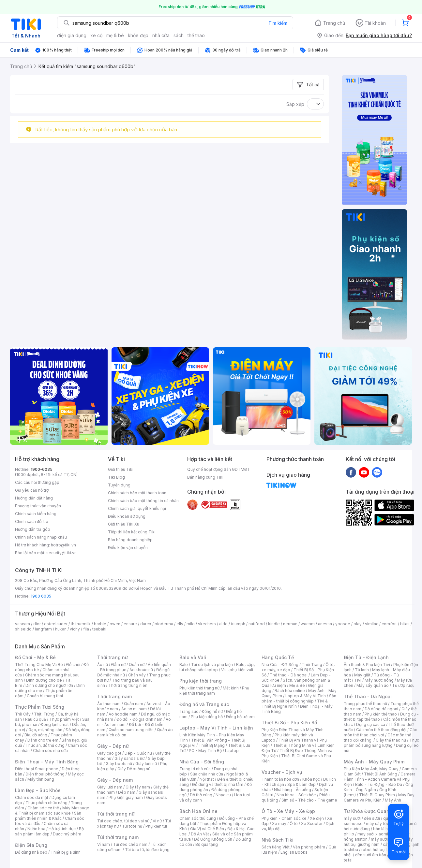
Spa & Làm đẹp (301, 784)
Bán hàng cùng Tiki (205, 477)
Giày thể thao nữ (391, 740)
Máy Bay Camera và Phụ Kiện (379, 797)
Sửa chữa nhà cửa (207, 774)
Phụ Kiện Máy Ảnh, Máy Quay (371, 769)
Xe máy (279, 824)
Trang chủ (334, 23)
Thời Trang (312, 665)
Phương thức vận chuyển (38, 506)
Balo (184, 665)
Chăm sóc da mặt (32, 797)
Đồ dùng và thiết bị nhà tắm (218, 784)
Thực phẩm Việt (64, 719)
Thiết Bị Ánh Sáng (381, 774)
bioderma (164, 624)
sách (179, 35)
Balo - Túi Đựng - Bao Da (379, 784)
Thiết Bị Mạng (212, 745)
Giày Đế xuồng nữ (134, 769)
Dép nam (127, 792)
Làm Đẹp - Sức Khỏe (38, 790)
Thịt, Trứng (44, 714)
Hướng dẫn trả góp (33, 529)
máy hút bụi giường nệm (378, 842)
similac (372, 624)
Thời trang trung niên (128, 685)
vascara (23, 624)
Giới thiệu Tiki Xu (124, 524)
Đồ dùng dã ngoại (381, 709)
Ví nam (104, 844)
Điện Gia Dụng (31, 845)
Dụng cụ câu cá (371, 724)
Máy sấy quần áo (373, 685)
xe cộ (96, 35)
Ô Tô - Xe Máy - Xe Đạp (288, 811)
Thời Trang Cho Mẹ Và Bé (39, 665)
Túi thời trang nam (118, 837)
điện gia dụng (72, 35)
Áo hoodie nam (123, 714)
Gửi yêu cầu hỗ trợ (32, 490)
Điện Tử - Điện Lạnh (366, 657)
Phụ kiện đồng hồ (207, 717)
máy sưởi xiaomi (386, 839)
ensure (130, 624)
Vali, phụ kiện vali (237, 670)
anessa (325, 624)
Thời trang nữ (113, 657)
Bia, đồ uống (36, 735)
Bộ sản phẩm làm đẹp (49, 831)
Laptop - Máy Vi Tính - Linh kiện (216, 728)
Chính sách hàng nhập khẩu (41, 537)
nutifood (257, 624)
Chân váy (137, 675)
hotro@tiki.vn (63, 545)
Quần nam (134, 704)
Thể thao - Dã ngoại (289, 675)
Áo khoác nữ (141, 670)
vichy (75, 629)
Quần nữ (137, 665)
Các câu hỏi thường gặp (37, 482)
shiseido (23, 629)
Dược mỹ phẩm (67, 834)
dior (37, 624)
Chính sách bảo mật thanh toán (137, 493)
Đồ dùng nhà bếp (31, 852)
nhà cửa (161, 35)
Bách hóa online (290, 691)
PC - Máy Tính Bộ (205, 751)
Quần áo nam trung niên (131, 730)
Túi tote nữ (132, 826)
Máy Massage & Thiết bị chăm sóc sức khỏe (52, 810)
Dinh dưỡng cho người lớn (49, 685)
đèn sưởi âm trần (371, 855)
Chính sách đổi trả (32, 521)
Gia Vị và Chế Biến (207, 829)
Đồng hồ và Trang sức (204, 704)
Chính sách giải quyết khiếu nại (137, 508)
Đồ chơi (73, 665)
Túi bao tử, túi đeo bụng (147, 850)
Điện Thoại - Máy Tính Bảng (47, 762)
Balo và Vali (193, 657)
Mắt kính (231, 688)
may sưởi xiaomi (373, 834)
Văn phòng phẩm (309, 847)
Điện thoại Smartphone (37, 769)
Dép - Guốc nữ (138, 753)
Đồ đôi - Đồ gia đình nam (139, 719)
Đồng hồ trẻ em (240, 717)
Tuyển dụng (119, 485)
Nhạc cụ (223, 795)
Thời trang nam (114, 696)
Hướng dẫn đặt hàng (34, 498)
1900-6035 (42, 469)
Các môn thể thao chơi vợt (380, 732)
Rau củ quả (36, 719)
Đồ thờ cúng (201, 795)
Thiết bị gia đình (66, 852)
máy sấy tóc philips (384, 824)
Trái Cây (23, 714)
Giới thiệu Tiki (121, 469)
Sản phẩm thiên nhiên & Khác (48, 816)
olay (358, 624)
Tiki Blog (116, 477)
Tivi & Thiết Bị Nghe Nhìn (295, 704)
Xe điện (317, 818)
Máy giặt (362, 675)
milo (191, 624)
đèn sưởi (372, 818)
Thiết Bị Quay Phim (377, 795)
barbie (100, 624)
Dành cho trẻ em (43, 740)
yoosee (343, 624)
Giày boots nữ (119, 764)
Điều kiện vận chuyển (128, 548)
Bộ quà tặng (207, 844)
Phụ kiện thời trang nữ (199, 688)
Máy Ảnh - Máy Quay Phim (374, 762)
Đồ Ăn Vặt (200, 834)
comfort (389, 624)
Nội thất (207, 779)
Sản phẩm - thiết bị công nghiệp (299, 698)
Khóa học (311, 779)
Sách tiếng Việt (276, 847)
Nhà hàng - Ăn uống (293, 790)
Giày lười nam (110, 787)
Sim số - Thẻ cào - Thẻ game (309, 800)
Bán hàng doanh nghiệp (130, 540)
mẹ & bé (115, 35)
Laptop (232, 751)
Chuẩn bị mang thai (45, 696)
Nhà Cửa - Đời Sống (202, 762)
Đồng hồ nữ (212, 711)
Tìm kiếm (278, 23)
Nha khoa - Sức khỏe (296, 795)
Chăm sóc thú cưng (198, 818)
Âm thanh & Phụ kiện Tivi (367, 665)
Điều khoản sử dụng (127, 516)
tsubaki (99, 629)
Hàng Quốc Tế (278, 657)
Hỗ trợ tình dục (62, 829)
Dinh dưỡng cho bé (44, 680)
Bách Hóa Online (198, 811)
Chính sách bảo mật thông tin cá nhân (143, 501)
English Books (294, 852)
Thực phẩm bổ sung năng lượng (381, 743)
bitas (405, 624)
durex (146, 624)
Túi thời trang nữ (116, 814)
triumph (238, 624)
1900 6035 (41, 596)
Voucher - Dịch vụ (282, 772)
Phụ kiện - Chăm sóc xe (284, 818)
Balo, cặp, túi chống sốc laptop (217, 667)
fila (86, 629)
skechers (207, 624)
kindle (274, 624)
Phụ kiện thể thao (381, 714)
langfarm (43, 629)
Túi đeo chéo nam (130, 844)
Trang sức (189, 711)
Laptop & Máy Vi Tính (306, 696)
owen (115, 624)
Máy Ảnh (393, 800)
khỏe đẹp (138, 35)
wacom (308, 624)
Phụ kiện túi (156, 826)
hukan (61, 629)
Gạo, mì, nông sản (45, 730)
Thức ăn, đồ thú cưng (45, 745)
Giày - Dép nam (115, 780)
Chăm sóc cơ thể (43, 808)
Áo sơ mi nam (134, 709)
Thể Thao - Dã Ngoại (368, 696)
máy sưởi (352, 818)
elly (180, 624)
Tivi (358, 680)
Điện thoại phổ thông (45, 774)
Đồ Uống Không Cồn (213, 839)
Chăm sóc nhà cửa (50, 751)
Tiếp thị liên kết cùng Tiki (132, 532)
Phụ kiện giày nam (126, 797)
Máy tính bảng (41, 779)
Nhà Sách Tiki (278, 840)
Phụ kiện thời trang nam (214, 691)
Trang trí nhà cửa (195, 769)
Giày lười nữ (146, 764)
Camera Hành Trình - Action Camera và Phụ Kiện (380, 779)
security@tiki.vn (61, 553)
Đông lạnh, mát (55, 724)
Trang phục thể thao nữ (365, 704)
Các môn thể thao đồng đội (381, 730)
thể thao (196, 35)
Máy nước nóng (379, 680)
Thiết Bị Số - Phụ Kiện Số (289, 723)
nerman (290, 624)
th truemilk (81, 624)
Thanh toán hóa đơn (280, 779)
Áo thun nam (109, 704)
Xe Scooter (312, 824)
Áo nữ (103, 665)
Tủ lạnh (362, 670)
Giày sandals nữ (129, 758)
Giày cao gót (109, 753)
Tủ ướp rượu (403, 685)
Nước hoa (36, 829)
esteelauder (56, 624)
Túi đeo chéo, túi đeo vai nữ (123, 821)
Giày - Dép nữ (113, 746)
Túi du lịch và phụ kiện (212, 665)
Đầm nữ (118, 665)
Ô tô (294, 824)
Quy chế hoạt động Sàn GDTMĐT (219, 469)
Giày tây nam (138, 787)
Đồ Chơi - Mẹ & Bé (35, 657)
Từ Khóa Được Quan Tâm (372, 811)
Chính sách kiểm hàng (36, 514)
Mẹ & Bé (297, 685)
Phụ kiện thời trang (201, 681)
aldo (223, 624)
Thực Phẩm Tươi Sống (40, 707)
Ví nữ (157, 821)
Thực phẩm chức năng (46, 803)
